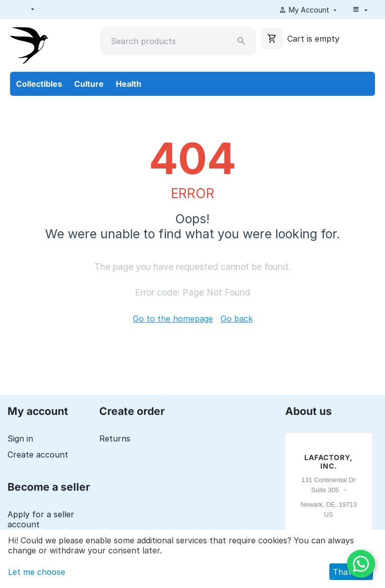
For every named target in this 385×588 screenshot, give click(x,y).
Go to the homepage (173, 319)
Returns (115, 438)
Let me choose (37, 572)
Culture (89, 84)
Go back (237, 319)
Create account (38, 455)
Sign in (20, 438)
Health (129, 84)
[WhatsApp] (361, 564)
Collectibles (39, 84)
